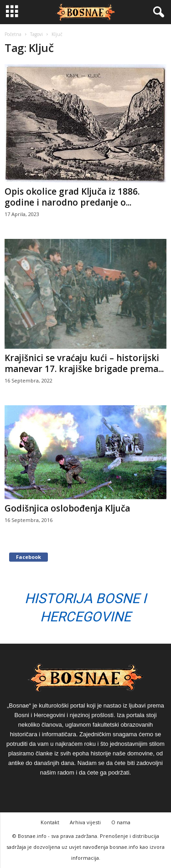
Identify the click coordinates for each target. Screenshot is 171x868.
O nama (121, 822)
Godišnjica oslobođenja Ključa (67, 508)
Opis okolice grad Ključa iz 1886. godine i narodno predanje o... (72, 197)
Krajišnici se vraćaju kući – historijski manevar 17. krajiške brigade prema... (84, 363)
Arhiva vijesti (85, 822)
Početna (13, 34)
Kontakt (50, 822)
